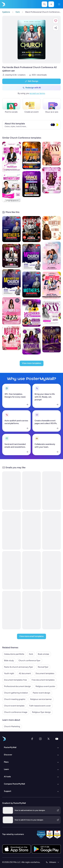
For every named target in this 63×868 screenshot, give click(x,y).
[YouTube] (57, 739)
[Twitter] (49, 739)
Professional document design (17, 686)
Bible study (9, 661)
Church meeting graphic (15, 699)
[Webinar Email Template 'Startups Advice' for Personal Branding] (32, 491)
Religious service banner (41, 699)
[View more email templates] (31, 636)
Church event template (14, 706)
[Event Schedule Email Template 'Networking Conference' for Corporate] (32, 530)
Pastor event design (41, 693)
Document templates (45, 673)
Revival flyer (43, 667)
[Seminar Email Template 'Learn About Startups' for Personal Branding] (11, 491)
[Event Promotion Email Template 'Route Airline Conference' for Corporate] (32, 570)
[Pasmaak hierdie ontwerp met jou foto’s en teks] (31, 40)
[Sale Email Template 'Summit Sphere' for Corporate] (11, 570)
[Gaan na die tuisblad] (3, 4)
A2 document (25, 673)
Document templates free (15, 680)
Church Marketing (12, 726)
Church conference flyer (29, 661)
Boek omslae (43, 654)
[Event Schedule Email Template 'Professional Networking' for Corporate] (52, 491)
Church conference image (16, 712)
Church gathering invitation (16, 693)
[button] (56, 21)
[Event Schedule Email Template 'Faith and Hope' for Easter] (32, 610)
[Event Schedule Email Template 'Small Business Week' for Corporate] (52, 530)
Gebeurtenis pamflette (14, 654)
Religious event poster (45, 686)
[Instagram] (40, 739)
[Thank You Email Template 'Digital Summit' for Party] (11, 610)
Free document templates (43, 680)
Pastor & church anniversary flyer (19, 667)
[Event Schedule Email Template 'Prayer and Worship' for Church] (52, 570)
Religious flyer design (41, 712)
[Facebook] (32, 739)
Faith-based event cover (40, 706)
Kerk (31, 654)
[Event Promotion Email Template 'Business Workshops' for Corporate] (11, 530)
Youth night (9, 673)
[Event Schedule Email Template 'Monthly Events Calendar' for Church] (52, 610)
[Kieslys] (59, 4)
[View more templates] (32, 363)
